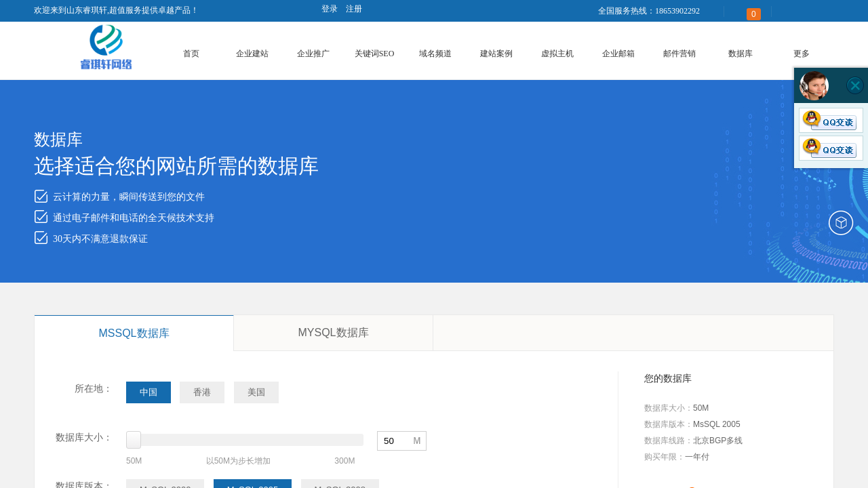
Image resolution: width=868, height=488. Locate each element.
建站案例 (496, 54)
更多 (802, 54)
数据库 (741, 54)
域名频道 (435, 54)
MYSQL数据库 (333, 332)
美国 (256, 392)
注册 (354, 9)
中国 (149, 392)
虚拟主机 (557, 54)
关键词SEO (375, 54)
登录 (330, 9)
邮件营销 (679, 54)
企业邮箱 (618, 54)
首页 (191, 54)
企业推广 (313, 54)
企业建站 (252, 54)
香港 (202, 392)
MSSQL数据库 (134, 333)
